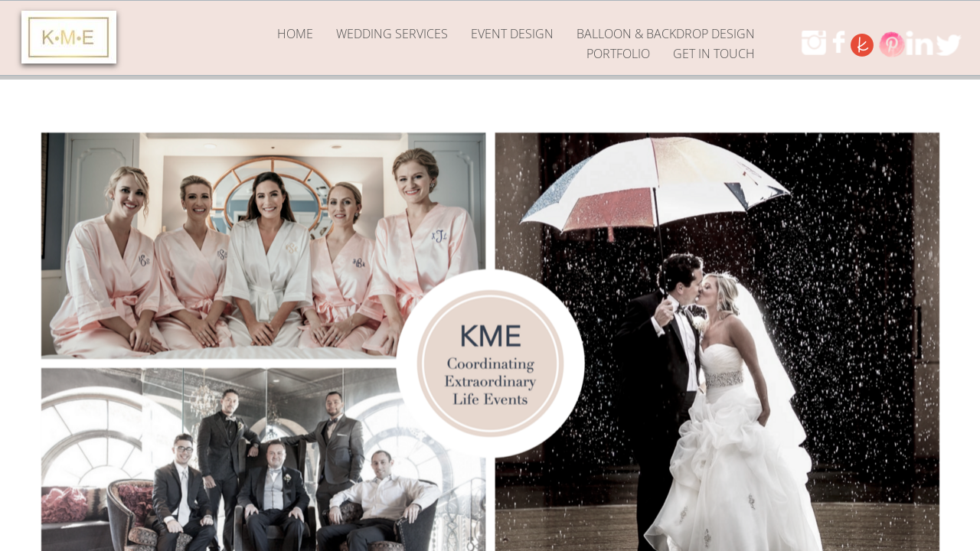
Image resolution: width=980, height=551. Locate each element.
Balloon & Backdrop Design (666, 34)
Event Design (512, 34)
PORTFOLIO (618, 54)
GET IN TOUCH (714, 54)
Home (295, 34)
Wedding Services (392, 34)
